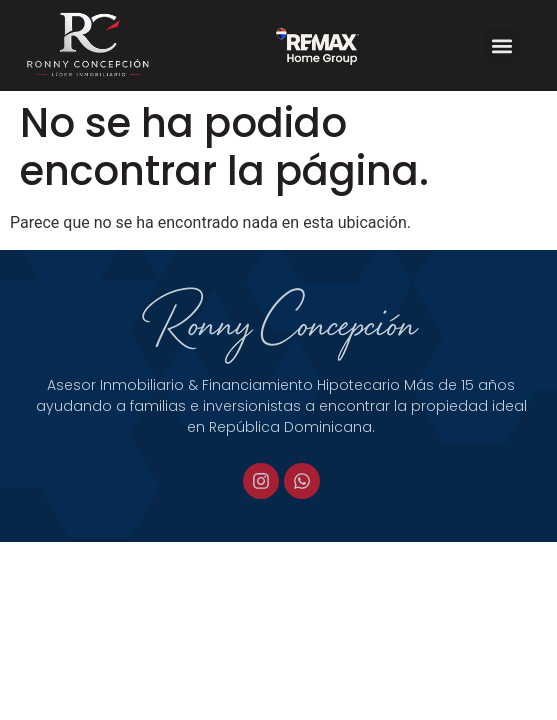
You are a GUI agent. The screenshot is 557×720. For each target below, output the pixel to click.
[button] (501, 45)
